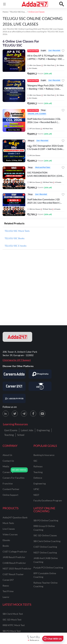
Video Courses (10, 534)
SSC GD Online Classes (45, 535)
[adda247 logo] (17, 337)
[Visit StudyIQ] (40, 386)
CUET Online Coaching (45, 547)
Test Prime (8, 591)
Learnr (6, 597)
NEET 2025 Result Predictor (17, 568)
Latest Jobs (27, 430)
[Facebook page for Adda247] (33, 414)
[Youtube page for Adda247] (42, 414)
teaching (38, 472)
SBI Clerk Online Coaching (47, 541)
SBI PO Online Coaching (46, 520)
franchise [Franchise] (8, 483)
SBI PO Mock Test (12, 631)
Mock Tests (8, 523)
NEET (36, 495)
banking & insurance (44, 455)
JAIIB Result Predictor (14, 557)
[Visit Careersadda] (14, 374)
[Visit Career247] (14, 386)
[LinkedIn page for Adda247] (6, 414)
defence (38, 478)
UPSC (36, 489)
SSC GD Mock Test (12, 620)
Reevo (6, 586)
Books (6, 546)
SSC (35, 461)
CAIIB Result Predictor (14, 563)
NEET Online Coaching (45, 553)
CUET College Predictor (15, 552)
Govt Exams (11, 430)
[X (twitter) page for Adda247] (15, 414)
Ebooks (6, 540)
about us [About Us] (7, 455)
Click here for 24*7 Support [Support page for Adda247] (17, 360)
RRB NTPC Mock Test (14, 625)
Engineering (43, 430)
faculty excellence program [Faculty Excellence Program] (48, 500)
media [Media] (6, 466)
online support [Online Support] (10, 495)
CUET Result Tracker (13, 574)
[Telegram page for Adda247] (24, 414)
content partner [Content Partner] (11, 489)
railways (38, 466)
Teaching (9, 435)
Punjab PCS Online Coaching (48, 567)
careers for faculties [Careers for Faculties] (14, 478)
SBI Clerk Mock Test (13, 614)
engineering (40, 483)
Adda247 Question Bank (15, 517)
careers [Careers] (7, 472)
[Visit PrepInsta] (40, 374)
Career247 (8, 580)
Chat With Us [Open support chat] (53, 639)
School (21, 435)
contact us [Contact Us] (8, 461)
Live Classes (9, 529)
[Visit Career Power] (14, 398)
